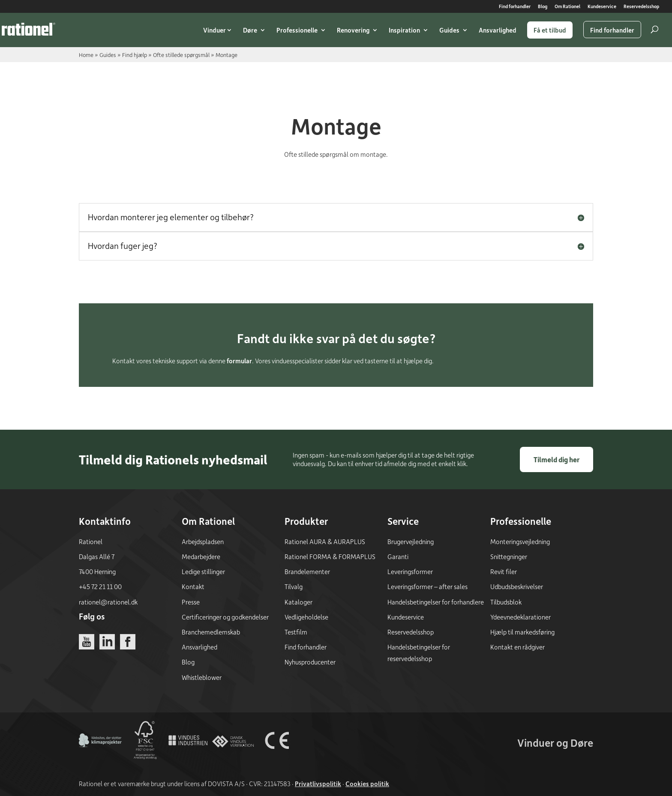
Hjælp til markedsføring (522, 632)
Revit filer (504, 572)
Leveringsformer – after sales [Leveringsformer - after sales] (427, 587)
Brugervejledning (411, 542)
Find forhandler (515, 7)
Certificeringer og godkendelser (225, 617)
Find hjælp (135, 55)
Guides (449, 30)
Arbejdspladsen (203, 542)
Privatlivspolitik (318, 784)
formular (239, 361)
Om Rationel (567, 7)
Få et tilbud (550, 30)
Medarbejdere (201, 557)
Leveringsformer (410, 572)
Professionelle (297, 30)
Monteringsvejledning (520, 542)
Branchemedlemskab (211, 632)
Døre (250, 30)
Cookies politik (367, 784)
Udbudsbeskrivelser (517, 587)
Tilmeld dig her (556, 459)
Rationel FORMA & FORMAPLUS (330, 557)
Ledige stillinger (203, 572)
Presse (191, 602)
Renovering (353, 30)
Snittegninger (509, 557)
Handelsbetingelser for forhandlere (436, 602)
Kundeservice (602, 7)
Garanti (398, 557)
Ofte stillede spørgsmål (181, 55)
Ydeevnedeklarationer (520, 617)
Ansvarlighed (498, 30)
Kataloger (298, 602)
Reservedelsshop (641, 7)
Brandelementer (307, 572)
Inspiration (404, 30)
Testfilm (296, 632)
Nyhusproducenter (310, 662)
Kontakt (193, 587)
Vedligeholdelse (306, 617)
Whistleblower (202, 677)
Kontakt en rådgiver (517, 647)
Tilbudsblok (506, 602)
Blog (543, 7)
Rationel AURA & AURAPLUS (325, 542)
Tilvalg (294, 587)
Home (86, 55)
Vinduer (214, 30)
